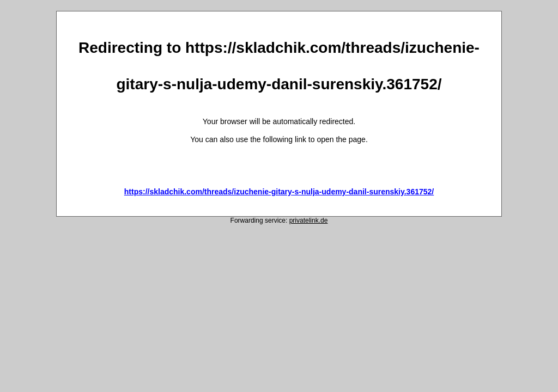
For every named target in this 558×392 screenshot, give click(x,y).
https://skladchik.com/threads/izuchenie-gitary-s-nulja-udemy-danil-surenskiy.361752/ (279, 192)
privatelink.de (309, 220)
